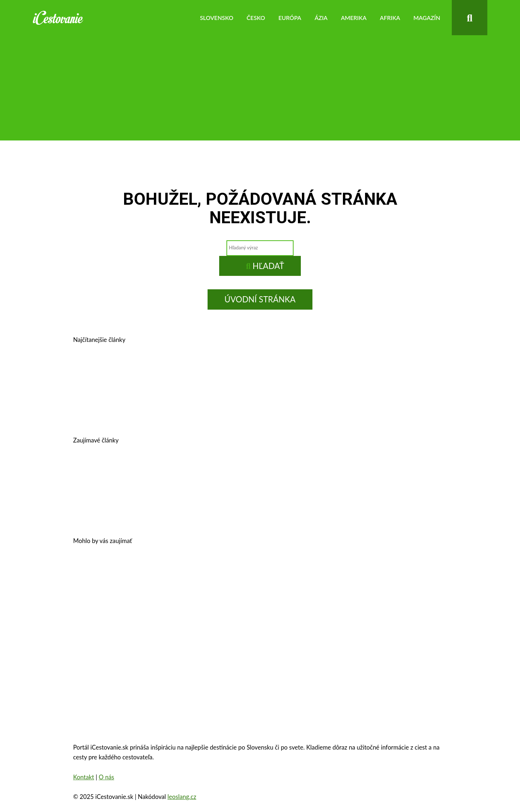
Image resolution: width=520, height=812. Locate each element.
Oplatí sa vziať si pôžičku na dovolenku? (148, 574)
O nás (106, 777)
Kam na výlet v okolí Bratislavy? (269, 408)
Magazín (427, 18)
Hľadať (265, 266)
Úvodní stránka (260, 299)
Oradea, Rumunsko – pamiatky (253, 609)
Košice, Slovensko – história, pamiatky (145, 408)
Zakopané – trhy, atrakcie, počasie (138, 609)
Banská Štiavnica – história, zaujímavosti (232, 372)
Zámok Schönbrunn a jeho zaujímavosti (289, 574)
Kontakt (83, 777)
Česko (256, 18)
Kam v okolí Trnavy (341, 372)
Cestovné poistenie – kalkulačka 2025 (144, 473)
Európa (290, 18)
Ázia (321, 18)
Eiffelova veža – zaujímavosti (359, 609)
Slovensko (217, 18)
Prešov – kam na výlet (119, 372)
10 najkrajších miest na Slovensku (139, 508)
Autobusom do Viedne (359, 473)
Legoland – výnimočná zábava (264, 473)
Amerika (354, 18)
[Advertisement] (260, 90)
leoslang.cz (182, 797)
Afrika (390, 18)
